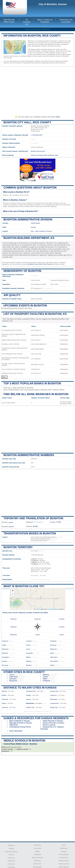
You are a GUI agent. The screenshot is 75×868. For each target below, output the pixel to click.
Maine (38, 851)
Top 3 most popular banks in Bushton (32, 383)
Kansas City (54, 691)
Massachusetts (37, 858)
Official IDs (14, 725)
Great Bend (54, 661)
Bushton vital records (38, 151)
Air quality (12, 295)
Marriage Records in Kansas (21, 723)
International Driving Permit (20, 727)
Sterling (29, 661)
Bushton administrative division (28, 219)
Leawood (5, 707)
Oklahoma (64, 848)
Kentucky (37, 845)
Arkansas (11, 858)
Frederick (36, 613)
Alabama (11, 845)
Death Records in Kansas (53, 721)
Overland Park (31, 691)
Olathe (4, 695)
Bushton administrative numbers (29, 455)
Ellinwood (13, 635)
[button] (13, 591)
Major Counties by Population (45, 21)
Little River (54, 657)
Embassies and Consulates (66, 21)
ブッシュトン (39, 522)
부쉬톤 (59, 522)
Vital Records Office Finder (9, 21)
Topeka (28, 695)
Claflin (46, 613)
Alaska (11, 849)
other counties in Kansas (44, 231)
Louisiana (37, 848)
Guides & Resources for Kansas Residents (36, 718)
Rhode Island (64, 861)
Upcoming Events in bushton (25, 305)
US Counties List (27, 22)
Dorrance (5, 665)
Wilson (28, 657)
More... (4, 377)
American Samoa (11, 852)
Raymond (53, 649)
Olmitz (52, 665)
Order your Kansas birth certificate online (45, 155)
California (11, 861)
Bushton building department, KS (29, 238)
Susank (4, 661)
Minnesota (37, 864)
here (58, 117)
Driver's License (49, 725)
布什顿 (35, 526)
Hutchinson (30, 703)
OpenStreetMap (53, 609)
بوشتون (11, 522)
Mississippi (37, 867)
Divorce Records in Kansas (54, 723)
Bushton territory (18, 547)
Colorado (11, 864)
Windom (29, 665)
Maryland (37, 854)
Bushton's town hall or (36, 264)
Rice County (36, 29)
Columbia (11, 867)
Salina (4, 703)
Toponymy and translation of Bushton (33, 518)
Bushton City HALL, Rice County (27, 122)
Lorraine (29, 613)
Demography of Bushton (22, 271)
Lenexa (28, 699)
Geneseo (53, 645)
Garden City (30, 707)
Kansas (27, 29)
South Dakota (64, 867)
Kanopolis (29, 653)
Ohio (64, 845)
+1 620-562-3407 (37, 135)
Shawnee (5, 699)
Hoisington (5, 657)
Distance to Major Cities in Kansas (30, 688)
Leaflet (37, 609)
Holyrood (22, 613)
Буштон (11, 527)
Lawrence (53, 695)
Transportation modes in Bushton (30, 533)
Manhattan (54, 699)
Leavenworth (54, 703)
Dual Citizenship (16, 731)
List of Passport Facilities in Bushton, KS (35, 314)
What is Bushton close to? (24, 586)
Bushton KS (46, 29)
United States (35, 223)
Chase (37, 635)
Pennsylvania (64, 854)
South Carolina (64, 864)
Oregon (64, 851)
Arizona (11, 855)
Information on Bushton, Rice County (32, 36)
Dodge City (54, 707)
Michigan (37, 861)
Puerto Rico (64, 858)
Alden (52, 653)
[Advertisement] (37, 90)
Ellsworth (5, 653)
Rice (32, 231)
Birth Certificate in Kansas (20, 721)
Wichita (4, 691)
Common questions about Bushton (30, 188)
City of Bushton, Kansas (53, 4)
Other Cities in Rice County (24, 672)
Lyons (28, 649)
